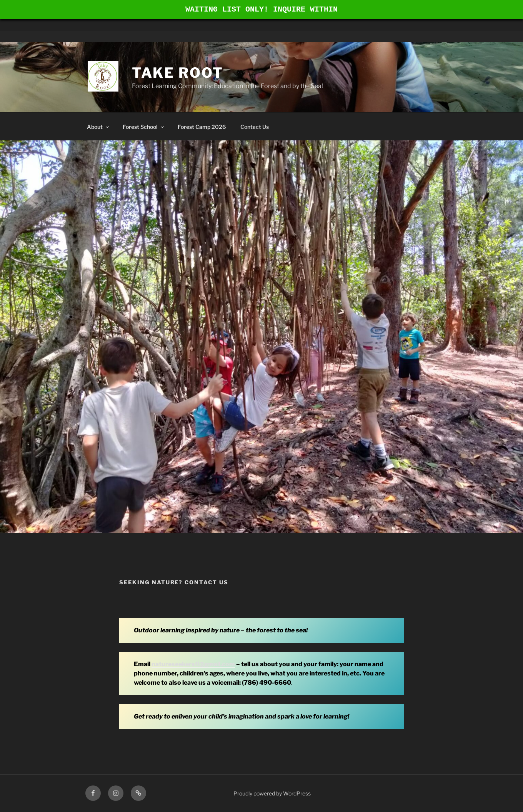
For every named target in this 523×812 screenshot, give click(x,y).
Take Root (178, 73)
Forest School (144, 127)
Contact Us (255, 127)
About (98, 127)
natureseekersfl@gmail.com (193, 664)
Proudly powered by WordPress (272, 793)
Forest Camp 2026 (202, 127)
